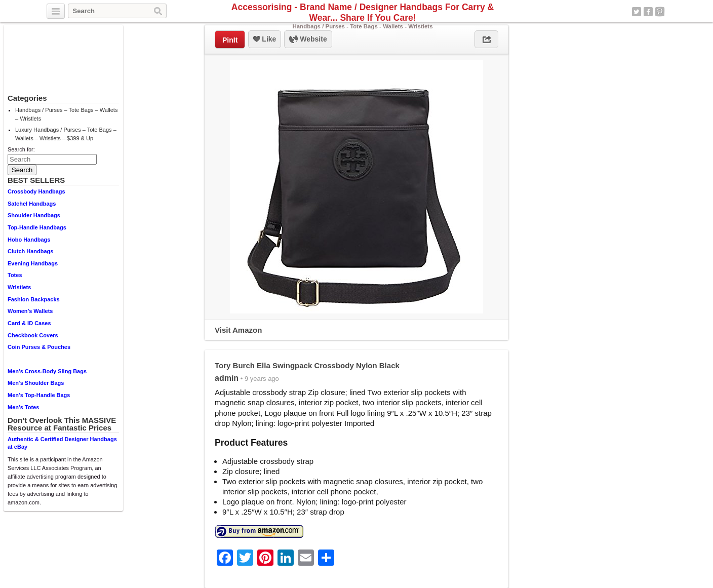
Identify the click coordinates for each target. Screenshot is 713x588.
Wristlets (19, 287)
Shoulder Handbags (34, 215)
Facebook (648, 12)
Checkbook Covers (33, 335)
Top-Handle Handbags (37, 227)
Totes (15, 275)
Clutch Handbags (30, 251)
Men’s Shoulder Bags (36, 383)
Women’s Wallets (30, 311)
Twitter (637, 12)
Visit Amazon (238, 330)
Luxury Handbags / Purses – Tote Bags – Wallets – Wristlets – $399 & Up (66, 134)
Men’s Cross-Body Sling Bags (47, 371)
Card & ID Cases (29, 323)
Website (308, 40)
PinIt (230, 40)
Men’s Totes (23, 407)
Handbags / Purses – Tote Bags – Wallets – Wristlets (66, 114)
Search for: (21, 149)
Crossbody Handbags (36, 191)
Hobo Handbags (29, 240)
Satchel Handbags (32, 204)
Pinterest (660, 12)
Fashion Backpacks (34, 299)
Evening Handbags (33, 263)
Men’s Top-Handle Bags (39, 395)
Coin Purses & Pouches (39, 347)
